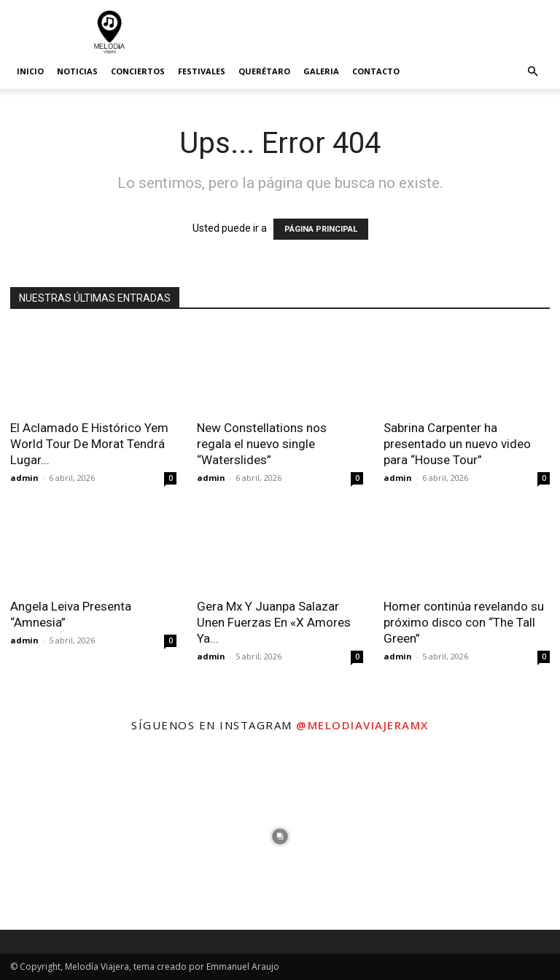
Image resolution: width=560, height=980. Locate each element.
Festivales (202, 71)
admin (24, 478)
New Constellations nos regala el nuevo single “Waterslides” (262, 444)
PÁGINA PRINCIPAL (321, 229)
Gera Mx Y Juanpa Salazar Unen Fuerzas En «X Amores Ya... (274, 622)
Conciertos (138, 71)
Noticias (77, 71)
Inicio (30, 71)
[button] (532, 72)
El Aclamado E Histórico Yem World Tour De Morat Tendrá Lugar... (89, 444)
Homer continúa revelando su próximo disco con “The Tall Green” (464, 622)
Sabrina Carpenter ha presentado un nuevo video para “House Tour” (457, 444)
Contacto (376, 71)
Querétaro (264, 71)
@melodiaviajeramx (362, 725)
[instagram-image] (93, 836)
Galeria (321, 71)
